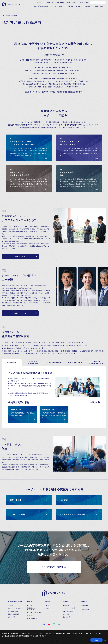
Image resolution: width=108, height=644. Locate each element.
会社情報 (71, 6)
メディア (47, 608)
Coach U (29, 616)
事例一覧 (95, 402)
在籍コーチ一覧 (20, 313)
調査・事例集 (29, 500)
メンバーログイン (50, 2)
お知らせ (62, 6)
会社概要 (65, 605)
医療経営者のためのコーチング (32, 609)
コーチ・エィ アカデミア (33, 613)
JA (38, 2)
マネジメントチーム (68, 608)
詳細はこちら (20, 256)
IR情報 (78, 6)
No (105, 640)
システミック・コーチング (15, 608)
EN (40, 2)
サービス (54, 6)
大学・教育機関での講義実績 (79, 514)
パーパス (10, 605)
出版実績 (79, 500)
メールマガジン (82, 2)
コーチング (29, 605)
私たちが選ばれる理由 (41, 6)
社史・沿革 (66, 617)
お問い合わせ (99, 6)
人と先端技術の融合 (13, 611)
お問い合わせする (57, 567)
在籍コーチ (59, 2)
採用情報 (88, 6)
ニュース (47, 605)
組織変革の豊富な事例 (14, 614)
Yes (97, 640)
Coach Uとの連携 (29, 514)
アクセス (65, 614)
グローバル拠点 (67, 611)
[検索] (104, 3)
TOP (3, 15)
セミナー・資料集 (70, 2)
